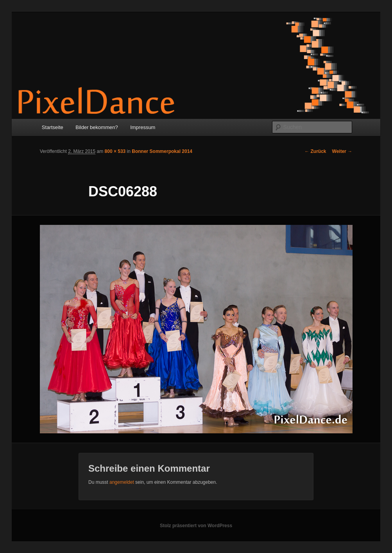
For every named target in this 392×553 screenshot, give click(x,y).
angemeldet (122, 482)
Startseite (53, 127)
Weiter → (342, 151)
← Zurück (315, 151)
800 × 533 (115, 151)
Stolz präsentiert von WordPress (196, 526)
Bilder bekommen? (97, 127)
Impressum (143, 127)
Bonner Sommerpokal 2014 (162, 151)
